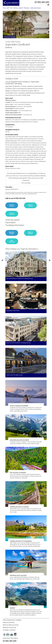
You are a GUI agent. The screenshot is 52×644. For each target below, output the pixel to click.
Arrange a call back (12, 214)
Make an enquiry (30, 205)
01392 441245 (42, 2)
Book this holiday (12, 205)
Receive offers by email (11, 625)
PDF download (12, 241)
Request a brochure (9, 627)
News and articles (9, 622)
